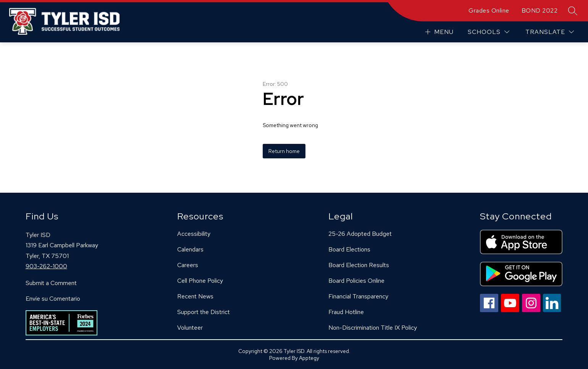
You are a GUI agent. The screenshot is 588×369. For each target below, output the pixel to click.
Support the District (204, 312)
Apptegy (309, 358)
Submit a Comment (51, 283)
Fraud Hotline (346, 312)
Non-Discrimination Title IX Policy (373, 328)
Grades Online (489, 10)
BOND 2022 (540, 10)
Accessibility (194, 234)
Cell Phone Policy (200, 281)
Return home (284, 151)
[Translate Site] (550, 32)
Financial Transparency (358, 296)
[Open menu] (439, 32)
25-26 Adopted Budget (360, 234)
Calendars (190, 249)
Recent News (195, 296)
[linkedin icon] (552, 310)
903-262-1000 (46, 266)
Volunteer (190, 328)
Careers (188, 265)
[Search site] (573, 11)
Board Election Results (359, 265)
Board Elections (349, 249)
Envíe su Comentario (53, 299)
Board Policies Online (356, 281)
